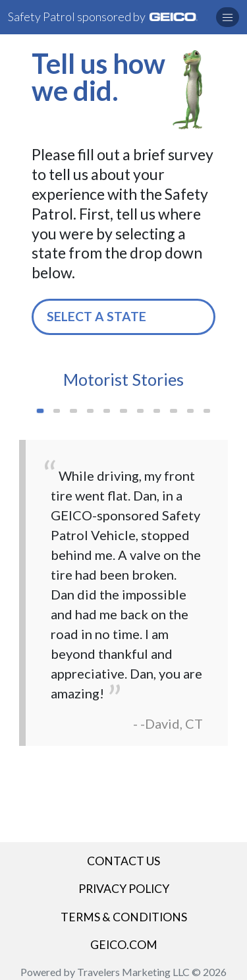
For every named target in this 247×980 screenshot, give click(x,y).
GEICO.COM (124, 945)
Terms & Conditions (124, 917)
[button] (228, 17)
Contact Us (123, 861)
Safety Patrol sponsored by (103, 16)
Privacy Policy (124, 889)
